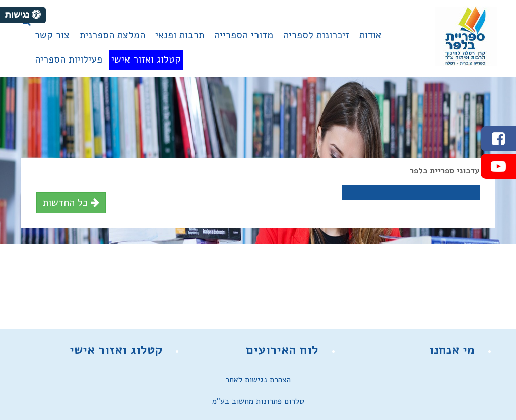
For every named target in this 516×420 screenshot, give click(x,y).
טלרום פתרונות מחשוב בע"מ (258, 401)
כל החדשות (71, 202)
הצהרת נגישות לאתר (258, 380)
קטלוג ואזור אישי (116, 350)
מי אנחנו (452, 350)
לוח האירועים (282, 350)
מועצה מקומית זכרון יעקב (466, 36)
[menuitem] (370, 39)
